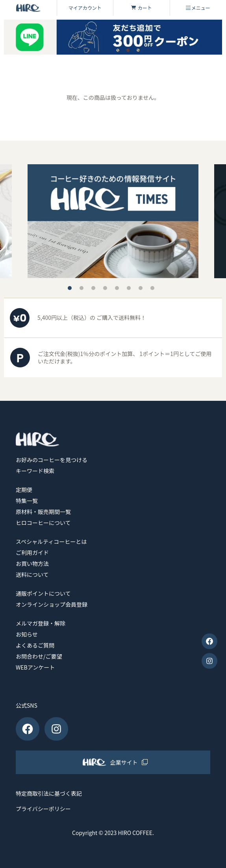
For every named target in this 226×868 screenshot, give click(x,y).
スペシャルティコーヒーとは (51, 541)
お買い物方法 (32, 563)
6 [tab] (129, 288)
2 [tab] (82, 288)
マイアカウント (85, 8)
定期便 (24, 490)
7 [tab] (141, 288)
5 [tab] (117, 288)
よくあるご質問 (35, 645)
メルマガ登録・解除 (41, 623)
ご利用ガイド (32, 552)
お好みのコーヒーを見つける (52, 460)
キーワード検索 (35, 471)
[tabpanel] (113, 221)
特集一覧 (27, 501)
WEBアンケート (35, 667)
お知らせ (27, 634)
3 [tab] (93, 288)
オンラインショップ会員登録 (52, 604)
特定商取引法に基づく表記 (49, 794)
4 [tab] (105, 288)
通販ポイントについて (43, 593)
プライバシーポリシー (43, 809)
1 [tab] (70, 288)
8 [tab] (152, 288)
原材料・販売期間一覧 (43, 512)
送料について (32, 574)
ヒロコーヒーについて (43, 523)
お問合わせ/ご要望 (39, 656)
